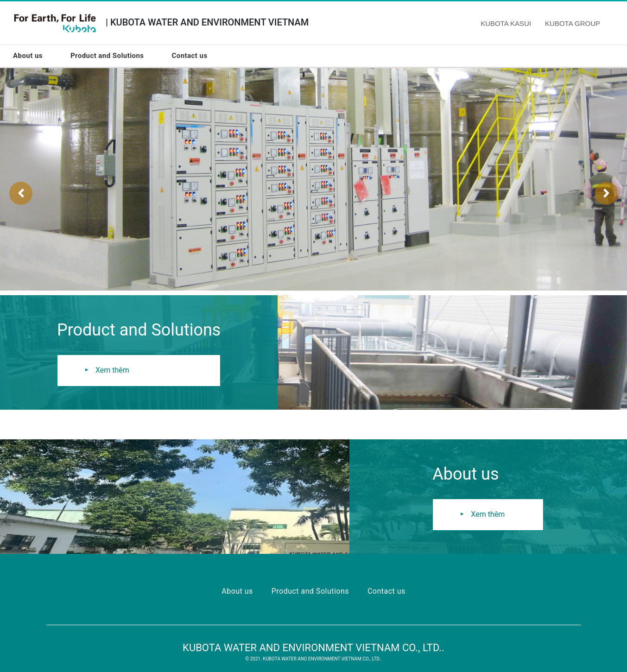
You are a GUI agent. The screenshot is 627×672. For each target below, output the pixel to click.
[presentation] (21, 193)
